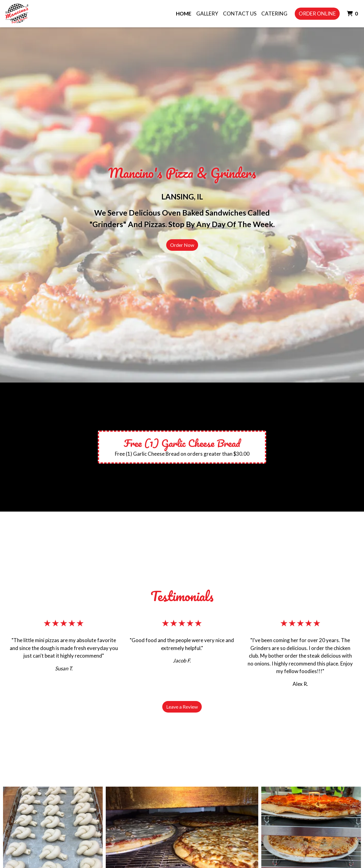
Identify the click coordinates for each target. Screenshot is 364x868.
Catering (274, 14)
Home (184, 14)
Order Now (182, 245)
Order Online (317, 14)
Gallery (207, 14)
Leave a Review (182, 707)
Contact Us (240, 14)
